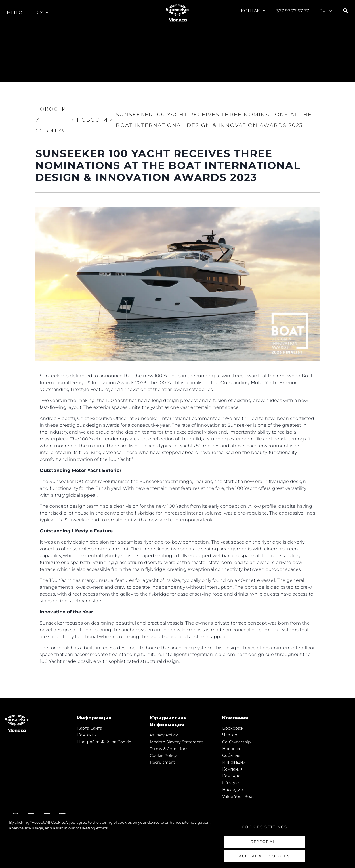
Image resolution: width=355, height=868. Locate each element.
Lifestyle (230, 783)
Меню (15, 13)
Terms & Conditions (169, 749)
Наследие (233, 790)
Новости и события (51, 120)
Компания (232, 769)
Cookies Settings (264, 827)
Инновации (234, 762)
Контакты (254, 11)
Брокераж (233, 728)
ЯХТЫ (43, 13)
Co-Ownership (236, 742)
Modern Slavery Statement (177, 742)
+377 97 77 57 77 (291, 11)
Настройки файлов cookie (104, 742)
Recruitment (162, 762)
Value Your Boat (238, 796)
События (231, 755)
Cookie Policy (163, 755)
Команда (231, 776)
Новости (231, 749)
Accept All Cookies (264, 856)
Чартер (230, 735)
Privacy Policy (164, 735)
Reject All (264, 842)
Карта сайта (90, 728)
